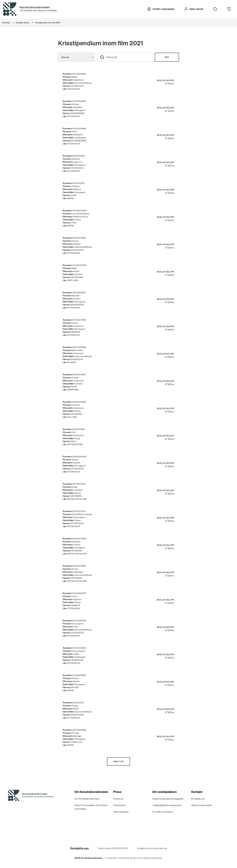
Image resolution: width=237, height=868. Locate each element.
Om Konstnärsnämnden (87, 799)
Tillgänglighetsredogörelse (167, 805)
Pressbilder (119, 805)
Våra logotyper (121, 812)
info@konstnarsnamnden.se (152, 848)
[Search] (215, 9)
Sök (167, 57)
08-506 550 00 (120, 848)
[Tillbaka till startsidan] (30, 9)
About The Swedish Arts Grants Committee (91, 807)
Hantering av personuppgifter (168, 799)
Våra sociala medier (202, 805)
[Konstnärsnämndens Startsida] (31, 796)
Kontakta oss (198, 799)
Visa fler (119, 761)
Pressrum (118, 799)
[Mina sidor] (194, 9)
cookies (122, 858)
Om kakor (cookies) (162, 812)
